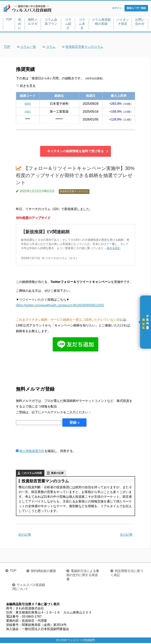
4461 (28, 112)
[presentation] (46, 438)
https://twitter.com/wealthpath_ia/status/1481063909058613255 (60, 306)
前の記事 (25, 535)
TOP (9, 20)
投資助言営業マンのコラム (74, 192)
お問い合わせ (140, 22)
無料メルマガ (33, 22)
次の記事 (126, 535)
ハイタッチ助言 (123, 22)
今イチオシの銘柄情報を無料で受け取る (75, 152)
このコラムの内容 (32, 474)
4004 (28, 128)
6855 (28, 104)
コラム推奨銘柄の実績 (101, 22)
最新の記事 (57, 474)
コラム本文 (82, 25)
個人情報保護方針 (32, 452)
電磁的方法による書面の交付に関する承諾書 (83, 576)
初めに (20, 25)
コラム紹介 (68, 25)
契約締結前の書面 (43, 572)
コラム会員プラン (51, 22)
